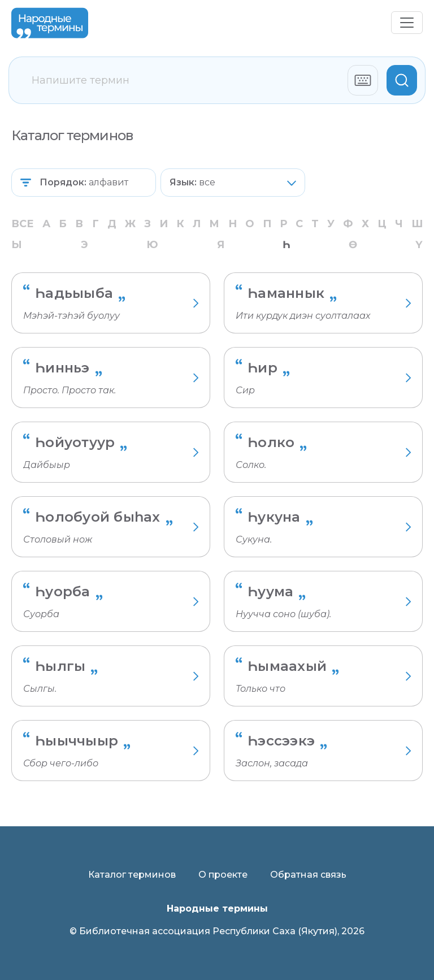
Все (23, 224)
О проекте (223, 875)
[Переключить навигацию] (407, 23)
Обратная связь (308, 875)
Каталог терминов (132, 875)
